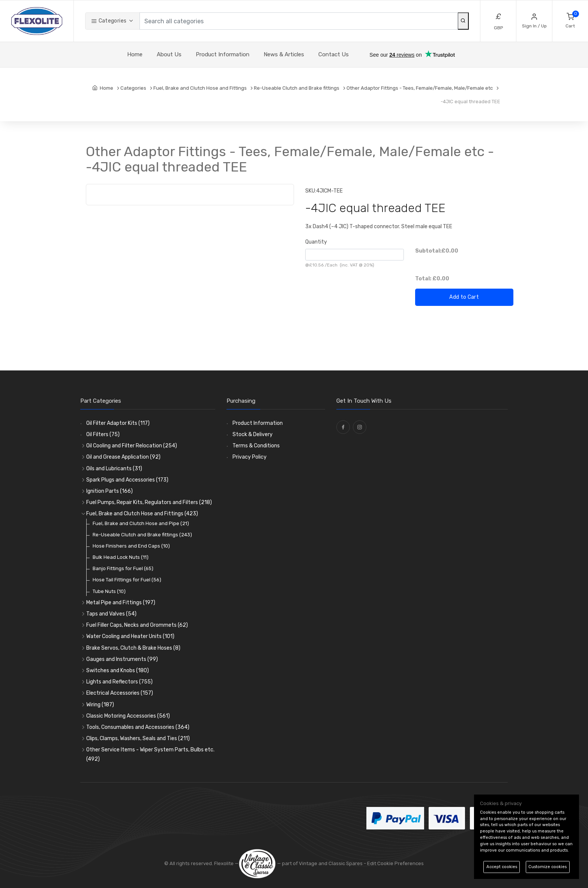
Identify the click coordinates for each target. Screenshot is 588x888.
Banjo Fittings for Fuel (123, 568)
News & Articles (284, 54)
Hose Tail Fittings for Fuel (127, 580)
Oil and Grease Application (123, 457)
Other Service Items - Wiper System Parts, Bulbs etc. (150, 754)
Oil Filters (103, 434)
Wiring (100, 705)
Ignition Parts (109, 491)
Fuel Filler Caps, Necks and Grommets (137, 625)
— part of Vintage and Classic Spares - (303, 863)
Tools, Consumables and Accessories (138, 727)
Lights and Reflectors (119, 682)
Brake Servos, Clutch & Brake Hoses (133, 648)
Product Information (223, 54)
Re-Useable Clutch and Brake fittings (142, 535)
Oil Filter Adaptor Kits (118, 423)
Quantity (316, 242)
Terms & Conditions (256, 446)
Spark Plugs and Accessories (127, 480)
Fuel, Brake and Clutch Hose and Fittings (142, 514)
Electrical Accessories (120, 693)
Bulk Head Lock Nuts (121, 557)
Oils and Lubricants (114, 469)
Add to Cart (464, 297)
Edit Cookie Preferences (395, 863)
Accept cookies (502, 867)
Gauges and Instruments (122, 659)
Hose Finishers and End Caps (131, 546)
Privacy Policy (250, 457)
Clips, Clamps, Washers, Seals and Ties (138, 738)
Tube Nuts (109, 591)
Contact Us (334, 54)
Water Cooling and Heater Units (130, 636)
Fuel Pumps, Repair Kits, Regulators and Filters (149, 502)
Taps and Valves (111, 614)
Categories (109, 21)
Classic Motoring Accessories (128, 716)
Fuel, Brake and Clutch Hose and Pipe (141, 523)
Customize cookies (547, 867)
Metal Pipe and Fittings (121, 603)
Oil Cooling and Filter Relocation (132, 446)
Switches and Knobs (118, 671)
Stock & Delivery (253, 434)
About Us (169, 54)
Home (135, 54)
